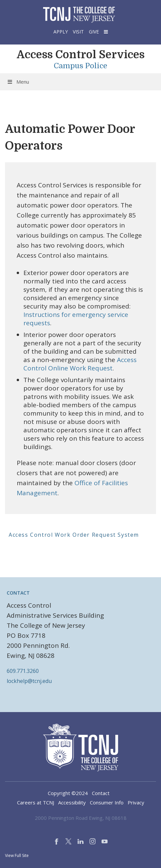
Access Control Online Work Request (80, 364)
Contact (101, 793)
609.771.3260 (23, 671)
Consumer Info (107, 802)
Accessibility (72, 802)
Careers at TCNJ (36, 802)
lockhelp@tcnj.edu (29, 681)
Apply (61, 32)
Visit (78, 32)
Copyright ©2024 (68, 793)
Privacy (136, 802)
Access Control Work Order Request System (74, 535)
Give (94, 32)
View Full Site (17, 855)
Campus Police (80, 66)
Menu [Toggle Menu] (18, 82)
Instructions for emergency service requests (76, 319)
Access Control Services (81, 55)
